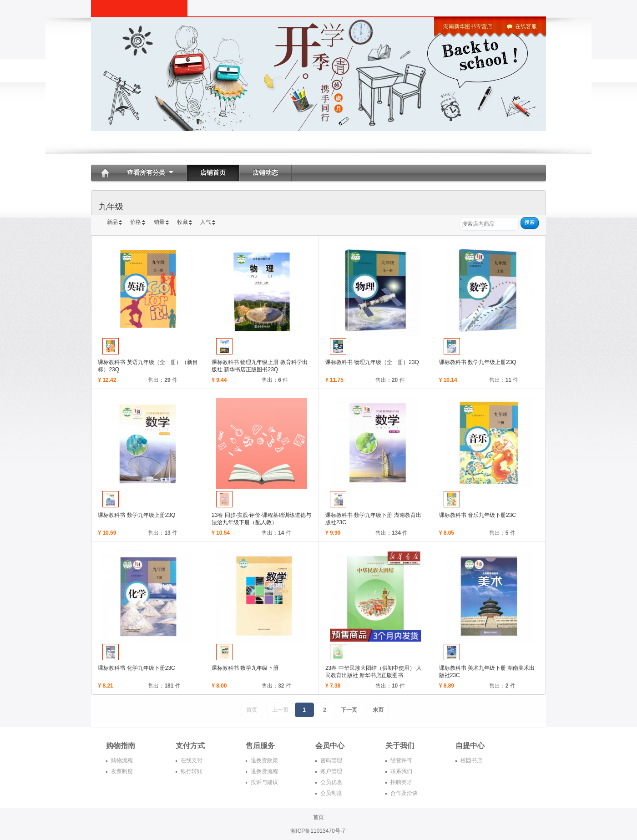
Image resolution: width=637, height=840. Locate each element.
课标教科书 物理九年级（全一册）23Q (372, 362)
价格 (136, 222)
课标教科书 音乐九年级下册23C (478, 515)
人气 (206, 222)
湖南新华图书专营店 (468, 26)
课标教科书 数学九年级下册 (245, 668)
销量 (159, 222)
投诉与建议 (264, 782)
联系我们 (401, 771)
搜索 (530, 222)
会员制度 (331, 793)
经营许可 (401, 760)
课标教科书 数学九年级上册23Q (478, 362)
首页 (318, 817)
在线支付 (192, 760)
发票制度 (122, 771)
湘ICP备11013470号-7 (318, 831)
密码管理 (331, 760)
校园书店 (471, 760)
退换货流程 (264, 771)
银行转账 (192, 771)
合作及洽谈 (404, 793)
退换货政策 (264, 760)
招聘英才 (401, 782)
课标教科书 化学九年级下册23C (136, 668)
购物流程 (122, 760)
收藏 (182, 222)
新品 (112, 222)
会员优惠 (331, 782)
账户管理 (331, 771)
